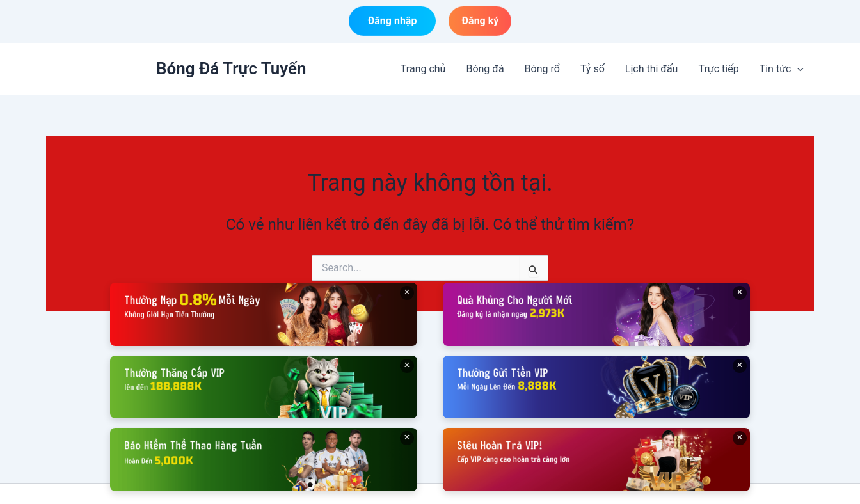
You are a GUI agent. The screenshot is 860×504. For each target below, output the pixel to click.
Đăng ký (480, 21)
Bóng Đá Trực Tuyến (231, 68)
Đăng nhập (393, 21)
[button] (797, 69)
